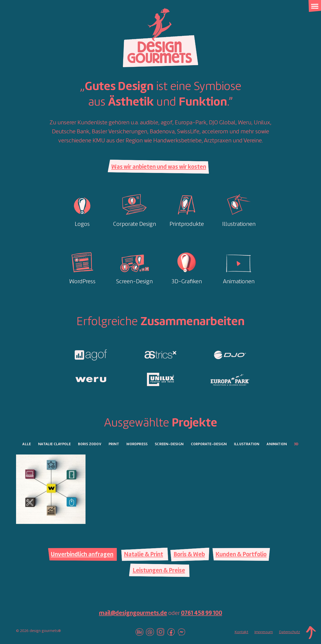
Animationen (239, 282)
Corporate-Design (209, 444)
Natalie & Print (143, 555)
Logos (82, 224)
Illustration (247, 444)
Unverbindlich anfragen (82, 555)
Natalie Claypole (54, 444)
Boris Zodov (90, 444)
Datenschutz (289, 632)
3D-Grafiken (187, 282)
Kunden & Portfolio (241, 555)
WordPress (82, 282)
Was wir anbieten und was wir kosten (159, 167)
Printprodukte (187, 224)
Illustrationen (239, 224)
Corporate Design (135, 224)
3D (296, 444)
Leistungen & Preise (159, 571)
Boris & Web (189, 555)
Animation (277, 444)
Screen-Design (134, 282)
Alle (27, 444)
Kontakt (241, 632)
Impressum (264, 632)
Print (114, 444)
